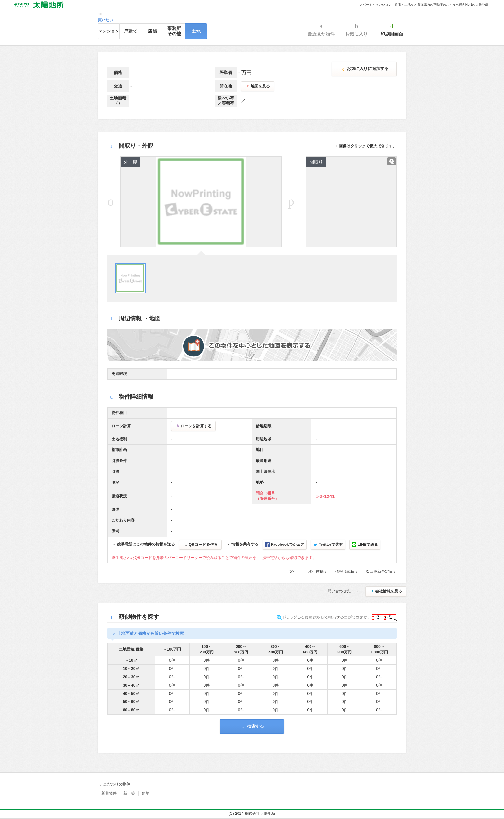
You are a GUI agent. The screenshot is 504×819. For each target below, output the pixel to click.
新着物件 (109, 793)
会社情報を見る (386, 591)
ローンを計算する (193, 426)
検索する (252, 726)
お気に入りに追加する (364, 69)
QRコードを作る (200, 544)
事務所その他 (174, 31)
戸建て (130, 31)
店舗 (152, 31)
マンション (109, 31)
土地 (196, 31)
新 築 (129, 793)
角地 (146, 793)
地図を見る (258, 86)
